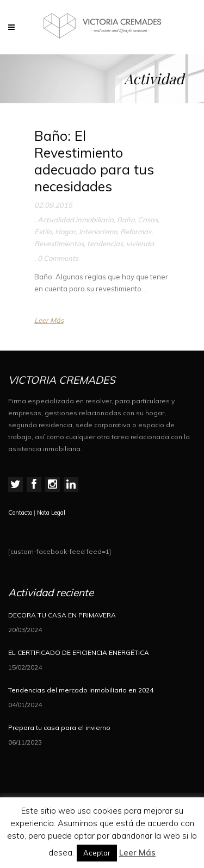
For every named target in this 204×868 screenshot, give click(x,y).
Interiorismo (98, 232)
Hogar (65, 232)
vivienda (140, 243)
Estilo (43, 232)
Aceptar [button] (97, 853)
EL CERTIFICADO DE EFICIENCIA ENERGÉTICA (79, 652)
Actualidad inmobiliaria (76, 220)
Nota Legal (51, 513)
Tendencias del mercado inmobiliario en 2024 (81, 690)
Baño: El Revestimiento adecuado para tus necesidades (94, 161)
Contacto (20, 513)
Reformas (136, 232)
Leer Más (49, 320)
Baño (126, 220)
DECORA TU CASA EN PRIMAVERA (62, 615)
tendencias (105, 243)
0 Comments (58, 258)
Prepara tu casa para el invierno (59, 728)
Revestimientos (59, 243)
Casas (148, 220)
